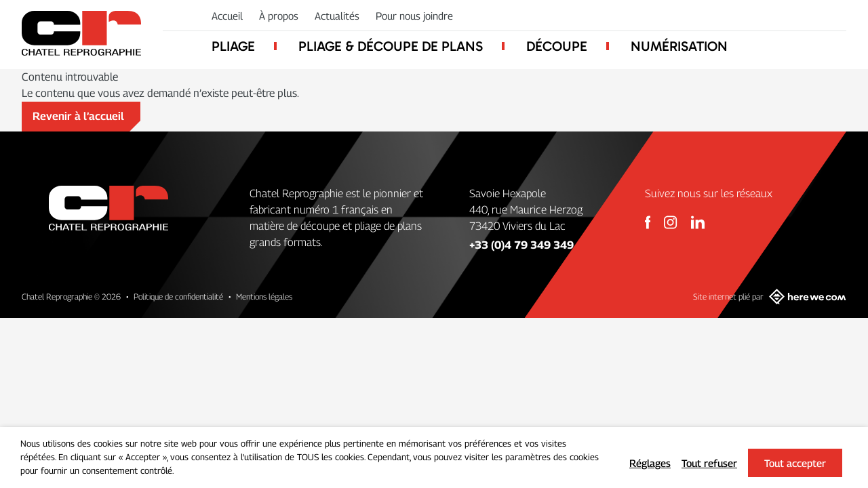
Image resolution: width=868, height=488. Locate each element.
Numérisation (679, 46)
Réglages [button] (650, 463)
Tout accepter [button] (795, 463)
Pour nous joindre (414, 16)
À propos (279, 16)
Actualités (337, 16)
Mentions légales (264, 297)
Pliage (233, 46)
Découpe (557, 46)
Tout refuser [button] (709, 463)
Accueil (227, 16)
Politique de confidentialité (178, 297)
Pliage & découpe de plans (391, 46)
